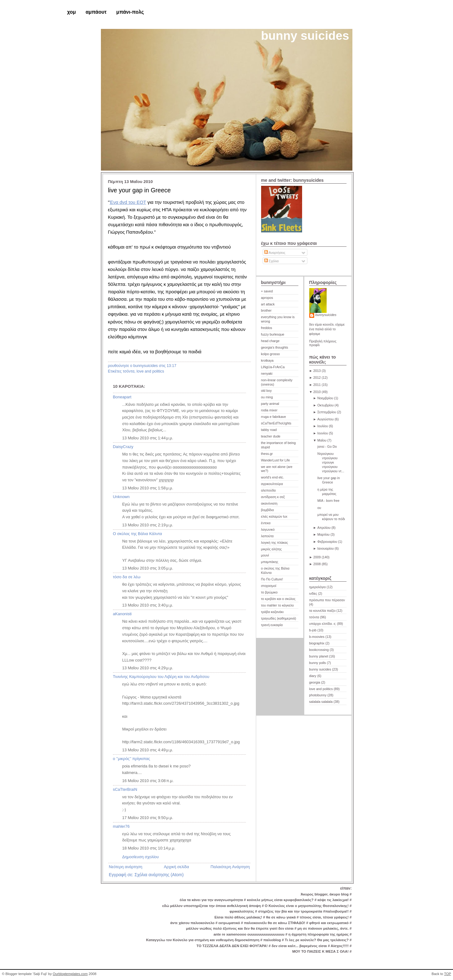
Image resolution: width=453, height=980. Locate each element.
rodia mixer (269, 410)
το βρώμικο (269, 592)
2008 (317, 564)
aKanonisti (122, 614)
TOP (448, 974)
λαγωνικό (268, 529)
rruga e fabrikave (274, 417)
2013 (317, 371)
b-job (313, 630)
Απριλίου (324, 528)
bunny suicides (305, 36)
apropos (267, 298)
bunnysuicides (326, 315)
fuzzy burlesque (273, 334)
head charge (270, 341)
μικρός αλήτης (272, 549)
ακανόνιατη (269, 503)
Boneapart (122, 397)
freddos (267, 328)
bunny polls (318, 663)
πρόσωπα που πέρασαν (327, 600)
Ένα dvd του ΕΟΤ (128, 202)
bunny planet (319, 656)
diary (313, 676)
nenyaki (267, 373)
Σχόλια (272, 261)
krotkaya (267, 360)
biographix (317, 643)
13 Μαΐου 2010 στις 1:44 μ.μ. (148, 438)
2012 (317, 378)
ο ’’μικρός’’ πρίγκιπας (132, 759)
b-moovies (317, 637)
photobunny (318, 695)
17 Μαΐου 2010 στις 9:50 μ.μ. (148, 818)
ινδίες (313, 593)
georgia (315, 682)
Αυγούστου (326, 419)
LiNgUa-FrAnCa (273, 367)
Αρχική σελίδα (177, 867)
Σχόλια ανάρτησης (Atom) (159, 875)
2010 (317, 392)
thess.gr (267, 454)
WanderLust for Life (276, 460)
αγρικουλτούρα (272, 484)
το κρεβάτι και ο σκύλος (278, 599)
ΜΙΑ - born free (328, 501)
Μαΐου (322, 440)
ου (319, 508)
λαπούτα (267, 536)
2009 (317, 557)
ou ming (267, 397)
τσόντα (129, 371)
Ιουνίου (323, 433)
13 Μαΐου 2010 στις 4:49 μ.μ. (148, 750)
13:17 (172, 366)
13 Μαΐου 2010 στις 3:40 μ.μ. (148, 605)
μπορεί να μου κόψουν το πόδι (331, 517)
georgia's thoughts (275, 347)
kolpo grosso (271, 354)
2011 (317, 385)
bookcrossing (319, 650)
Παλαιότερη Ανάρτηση (230, 867)
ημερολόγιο (318, 587)
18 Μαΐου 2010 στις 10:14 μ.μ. (149, 848)
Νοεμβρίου (325, 398)
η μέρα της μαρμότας (327, 492)
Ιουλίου (323, 426)
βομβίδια (267, 510)
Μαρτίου (324, 534)
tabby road (269, 430)
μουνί (265, 555)
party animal (270, 404)
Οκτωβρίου (326, 405)
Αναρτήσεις (275, 253)
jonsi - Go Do (327, 446)
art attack (268, 304)
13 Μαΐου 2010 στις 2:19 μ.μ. (148, 525)
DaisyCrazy (123, 447)
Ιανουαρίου (326, 548)
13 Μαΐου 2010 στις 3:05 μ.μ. (148, 568)
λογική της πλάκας (275, 543)
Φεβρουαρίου (327, 542)
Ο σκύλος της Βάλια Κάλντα (138, 534)
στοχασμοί (269, 586)
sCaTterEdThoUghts (276, 423)
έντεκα (266, 523)
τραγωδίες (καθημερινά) (279, 618)
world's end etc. (273, 477)
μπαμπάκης (270, 562)
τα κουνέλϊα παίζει (322, 611)
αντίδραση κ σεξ (273, 497)
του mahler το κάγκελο (278, 605)
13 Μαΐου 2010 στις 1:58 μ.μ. (148, 488)
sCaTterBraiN (125, 789)
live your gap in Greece (139, 190)
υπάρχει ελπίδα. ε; (323, 624)
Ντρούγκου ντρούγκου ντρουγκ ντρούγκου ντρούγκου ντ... (331, 462)
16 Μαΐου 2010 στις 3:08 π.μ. (148, 781)
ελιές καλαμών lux (274, 516)
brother (266, 310)
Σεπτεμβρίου (327, 412)
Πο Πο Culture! (272, 579)
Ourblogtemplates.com (70, 974)
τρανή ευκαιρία (272, 625)
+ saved (267, 291)
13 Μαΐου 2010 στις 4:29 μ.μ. (148, 668)
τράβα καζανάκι (272, 612)
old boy (267, 391)
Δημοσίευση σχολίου (141, 857)
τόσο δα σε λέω (127, 577)
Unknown (121, 497)
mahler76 (121, 826)
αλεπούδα (269, 490)
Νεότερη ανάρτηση (126, 867)
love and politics (150, 371)
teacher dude (271, 436)
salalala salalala (321, 702)
